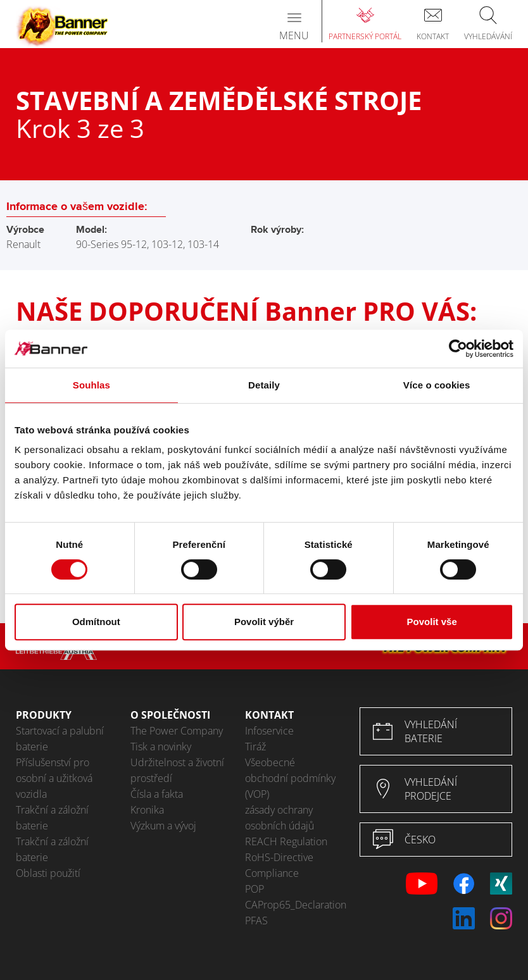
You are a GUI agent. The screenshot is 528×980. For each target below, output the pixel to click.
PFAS (256, 921)
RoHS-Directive (279, 857)
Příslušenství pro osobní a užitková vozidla (54, 778)
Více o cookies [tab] (437, 385)
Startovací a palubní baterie (60, 739)
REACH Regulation (286, 841)
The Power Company (177, 731)
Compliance (272, 873)
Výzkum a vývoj (163, 826)
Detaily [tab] (264, 385)
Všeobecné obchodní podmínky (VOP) (290, 778)
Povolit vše (432, 622)
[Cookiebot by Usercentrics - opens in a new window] (458, 349)
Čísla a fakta (157, 794)
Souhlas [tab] (91, 385)
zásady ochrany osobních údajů (280, 818)
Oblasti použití (48, 873)
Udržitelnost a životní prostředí (177, 770)
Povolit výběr (264, 622)
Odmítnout (96, 622)
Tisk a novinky (161, 747)
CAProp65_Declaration (293, 905)
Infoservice (269, 731)
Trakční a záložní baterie (52, 818)
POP (255, 889)
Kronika (147, 810)
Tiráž (255, 747)
